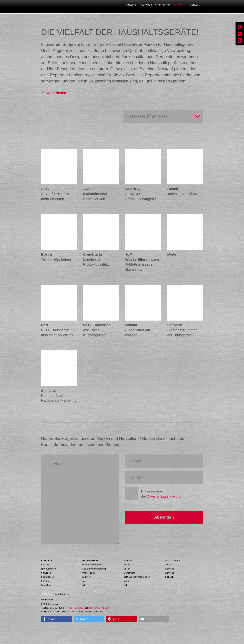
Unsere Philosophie (92, 565)
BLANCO (128, 561)
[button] (56, 619)
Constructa (130, 573)
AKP (84, 585)
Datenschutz (94, 608)
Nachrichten (48, 577)
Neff (126, 585)
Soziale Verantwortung (94, 569)
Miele (126, 581)
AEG (84, 581)
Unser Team (89, 573)
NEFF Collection (173, 561)
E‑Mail (69, 608)
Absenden (164, 517)
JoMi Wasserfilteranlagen (137, 577)
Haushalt (46, 565)
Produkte (47, 561)
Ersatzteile (46, 585)
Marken (87, 577)
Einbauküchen (49, 569)
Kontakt (170, 577)
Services (46, 573)
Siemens (170, 569)
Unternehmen (90, 561)
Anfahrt (106, 608)
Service (45, 581)
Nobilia (169, 565)
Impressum (80, 608)
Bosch (127, 565)
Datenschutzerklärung (164, 496)
